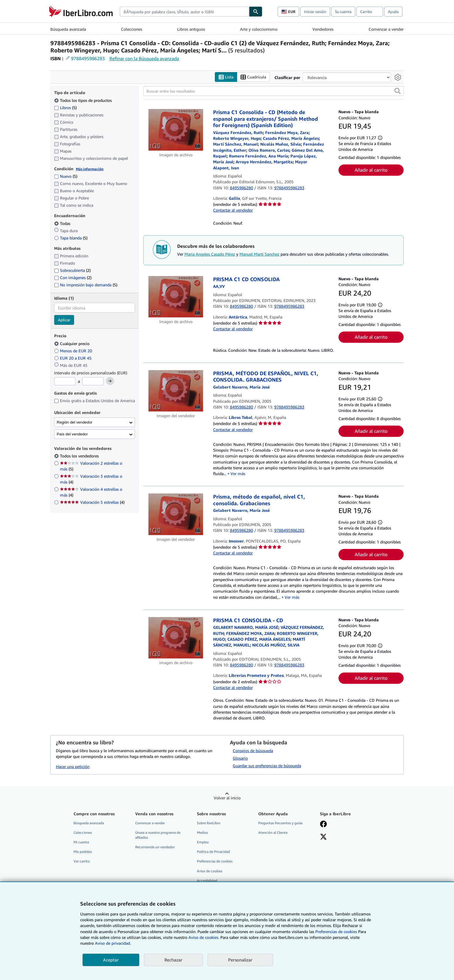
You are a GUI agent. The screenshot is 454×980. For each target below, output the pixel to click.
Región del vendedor (75, 422)
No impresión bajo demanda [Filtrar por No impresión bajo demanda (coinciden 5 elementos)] (86, 285)
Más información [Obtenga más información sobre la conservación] (90, 169)
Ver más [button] (238, 473)
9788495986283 (88, 58)
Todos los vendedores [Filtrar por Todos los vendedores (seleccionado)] (80, 456)
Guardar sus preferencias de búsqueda (267, 766)
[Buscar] (256, 12)
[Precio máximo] (93, 381)
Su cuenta (343, 12)
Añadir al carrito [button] (371, 170)
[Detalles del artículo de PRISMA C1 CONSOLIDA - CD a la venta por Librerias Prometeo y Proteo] (176, 638)
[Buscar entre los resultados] (273, 91)
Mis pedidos (83, 852)
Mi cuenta (81, 842)
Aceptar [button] (111, 960)
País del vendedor (72, 434)
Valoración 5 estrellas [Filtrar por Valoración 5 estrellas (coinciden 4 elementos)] (92, 502)
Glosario (240, 758)
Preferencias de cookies (336, 932)
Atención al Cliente (273, 832)
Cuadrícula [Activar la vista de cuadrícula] (253, 77)
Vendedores (323, 29)
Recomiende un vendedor (155, 847)
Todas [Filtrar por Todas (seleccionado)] (63, 223)
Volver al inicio (227, 798)
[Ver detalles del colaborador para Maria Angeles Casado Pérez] (291, 138)
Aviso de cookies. (204, 937)
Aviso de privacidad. (113, 943)
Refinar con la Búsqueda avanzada (144, 58)
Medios (202, 832)
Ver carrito (82, 861)
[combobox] (184, 12)
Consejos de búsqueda (253, 751)
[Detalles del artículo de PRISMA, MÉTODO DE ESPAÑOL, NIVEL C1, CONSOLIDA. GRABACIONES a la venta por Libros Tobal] (176, 391)
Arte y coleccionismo (259, 29)
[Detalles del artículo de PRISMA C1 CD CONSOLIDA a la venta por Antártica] (176, 297)
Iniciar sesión (315, 12)
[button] (398, 91)
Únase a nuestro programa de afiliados (158, 835)
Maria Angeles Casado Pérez (210, 254)
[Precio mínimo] (65, 381)
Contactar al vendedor (233, 210)
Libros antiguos (191, 29)
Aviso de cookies (210, 871)
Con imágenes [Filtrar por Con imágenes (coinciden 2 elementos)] (73, 277)
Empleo (203, 842)
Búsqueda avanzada (68, 29)
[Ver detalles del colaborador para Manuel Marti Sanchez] (236, 144)
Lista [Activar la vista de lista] (226, 77)
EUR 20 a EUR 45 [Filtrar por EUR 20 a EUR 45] (73, 358)
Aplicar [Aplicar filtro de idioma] (64, 320)
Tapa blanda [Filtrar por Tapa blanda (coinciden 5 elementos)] (71, 238)
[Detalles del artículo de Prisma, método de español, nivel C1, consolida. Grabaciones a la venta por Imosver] (176, 514)
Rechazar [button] (173, 960)
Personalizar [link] (240, 960)
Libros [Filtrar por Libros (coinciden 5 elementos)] (65, 107)
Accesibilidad (207, 881)
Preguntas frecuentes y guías (280, 823)
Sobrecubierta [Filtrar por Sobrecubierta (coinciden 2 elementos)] (72, 270)
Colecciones (132, 29)
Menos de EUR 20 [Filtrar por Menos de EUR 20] (74, 351)
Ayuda (393, 12)
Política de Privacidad (213, 852)
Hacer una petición (73, 766)
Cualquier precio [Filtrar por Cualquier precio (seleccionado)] (72, 344)
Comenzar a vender (386, 29)
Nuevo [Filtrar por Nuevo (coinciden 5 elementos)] (66, 176)
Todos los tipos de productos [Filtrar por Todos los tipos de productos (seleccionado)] (84, 100)
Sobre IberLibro (209, 823)
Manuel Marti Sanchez (259, 254)
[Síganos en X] (323, 837)
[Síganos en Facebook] (323, 825)
